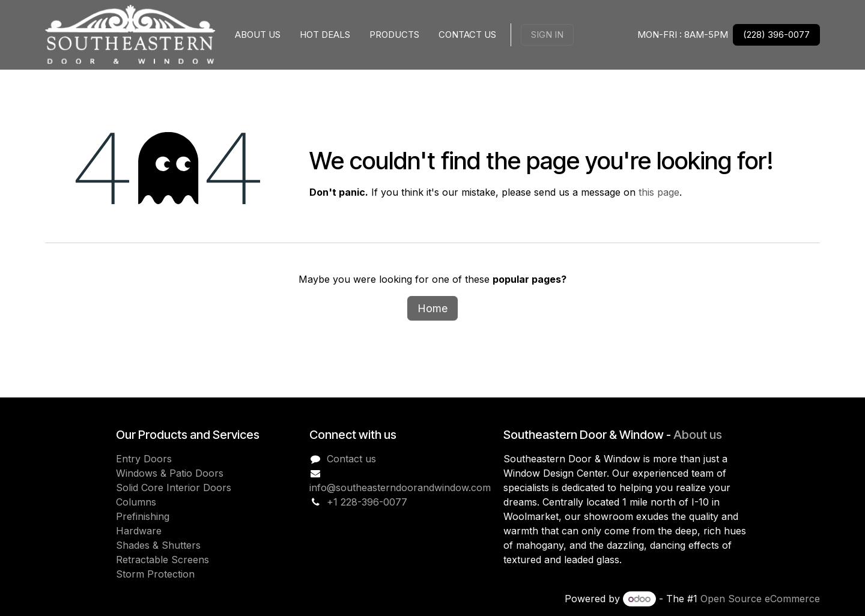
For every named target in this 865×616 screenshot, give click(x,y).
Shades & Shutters (158, 545)
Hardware (139, 531)
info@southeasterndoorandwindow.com (400, 488)
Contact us (351, 459)
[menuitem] (258, 35)
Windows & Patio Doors (170, 473)
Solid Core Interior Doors (174, 488)
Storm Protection (155, 574)
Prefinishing (143, 516)
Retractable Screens (162, 560)
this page (659, 192)
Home (432, 308)
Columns (136, 502)
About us (698, 435)
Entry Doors (144, 459)
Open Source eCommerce (760, 599)
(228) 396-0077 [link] (776, 35)
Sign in (547, 35)
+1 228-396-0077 (367, 502)
